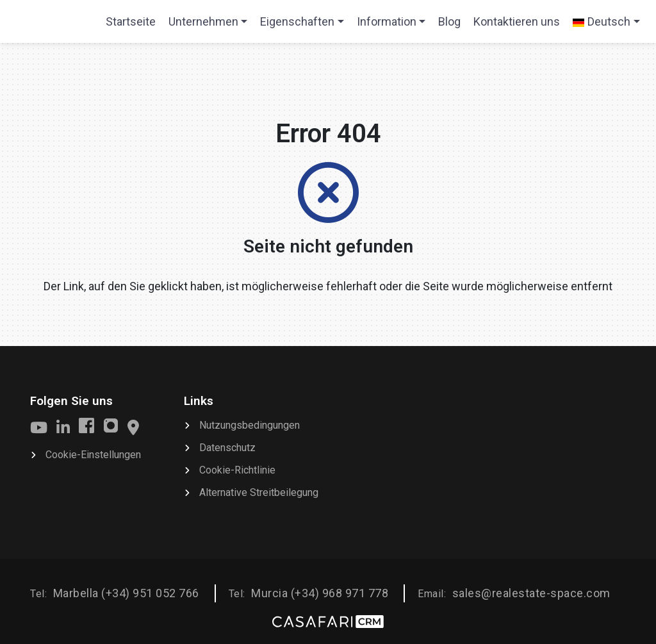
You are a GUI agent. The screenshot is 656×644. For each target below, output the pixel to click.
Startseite (130, 26)
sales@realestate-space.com (531, 593)
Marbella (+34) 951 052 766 (126, 593)
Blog (449, 21)
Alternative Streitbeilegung (259, 492)
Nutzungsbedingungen (250, 425)
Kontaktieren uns (517, 21)
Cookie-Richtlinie (237, 470)
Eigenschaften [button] (297, 21)
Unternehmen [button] (203, 21)
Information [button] (387, 21)
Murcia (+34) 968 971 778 (320, 593)
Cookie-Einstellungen (93, 455)
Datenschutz (227, 448)
